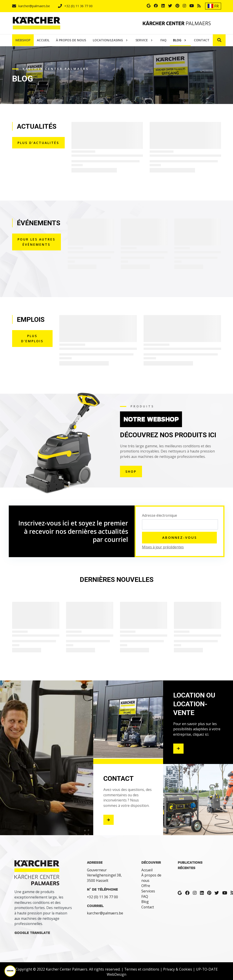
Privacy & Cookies (178, 969)
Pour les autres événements (36, 242)
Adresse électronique (160, 515)
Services (148, 891)
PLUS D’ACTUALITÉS (38, 143)
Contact (148, 907)
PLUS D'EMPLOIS (32, 339)
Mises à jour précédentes (163, 547)
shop (131, 471)
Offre (146, 886)
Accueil (147, 870)
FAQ (145, 896)
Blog (145, 902)
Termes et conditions (142, 969)
